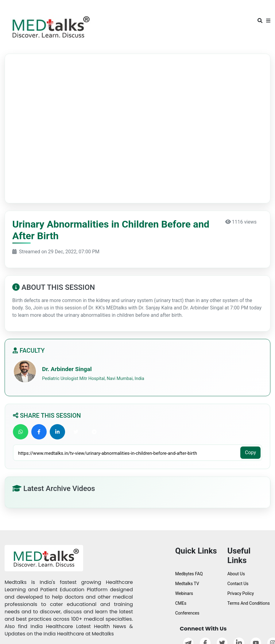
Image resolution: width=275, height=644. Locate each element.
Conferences (187, 613)
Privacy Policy (241, 593)
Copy (250, 452)
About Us (236, 574)
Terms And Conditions (249, 603)
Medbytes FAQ (189, 574)
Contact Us (238, 584)
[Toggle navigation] (13, 9)
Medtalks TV (187, 584)
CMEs (181, 603)
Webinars (184, 593)
